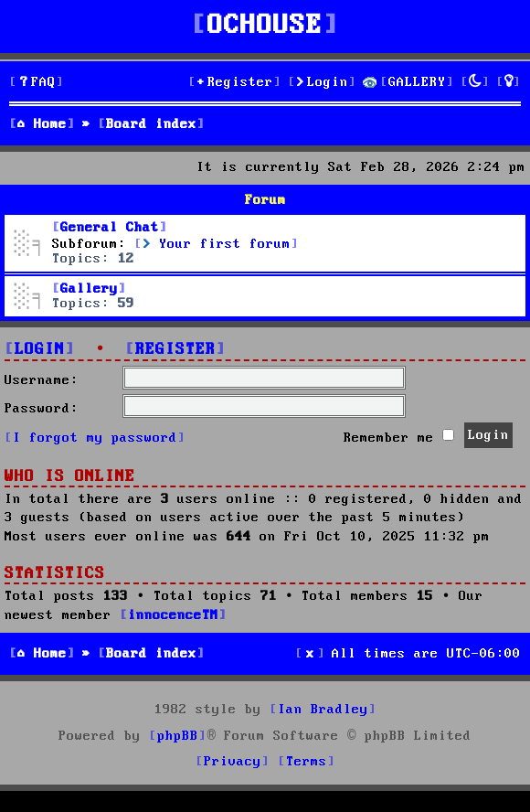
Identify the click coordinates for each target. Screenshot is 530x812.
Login (40, 350)
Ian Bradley (323, 710)
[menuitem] (37, 83)
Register (175, 350)
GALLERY (417, 82)
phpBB (178, 736)
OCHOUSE (265, 26)
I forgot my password (95, 438)
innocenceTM (173, 615)
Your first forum (217, 244)
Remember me (399, 437)
